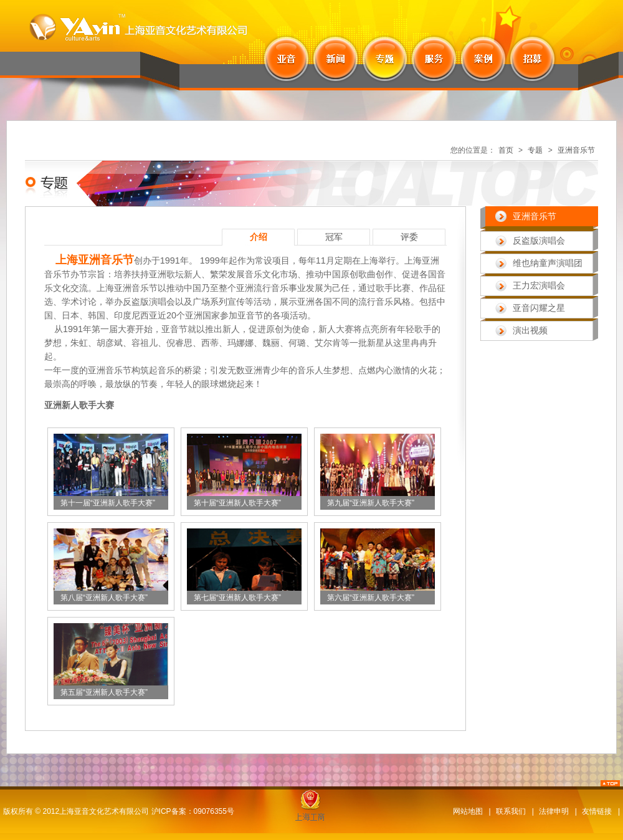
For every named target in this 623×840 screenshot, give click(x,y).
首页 (506, 150)
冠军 (334, 237)
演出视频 (530, 330)
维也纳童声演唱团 (548, 263)
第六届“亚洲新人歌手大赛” (371, 598)
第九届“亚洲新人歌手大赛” (371, 503)
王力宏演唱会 (539, 285)
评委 (409, 237)
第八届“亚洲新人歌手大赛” (104, 598)
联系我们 (511, 811)
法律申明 (554, 811)
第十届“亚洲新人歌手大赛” (237, 503)
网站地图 (468, 811)
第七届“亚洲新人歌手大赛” (237, 598)
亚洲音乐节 (576, 150)
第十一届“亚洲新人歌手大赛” (108, 503)
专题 (535, 150)
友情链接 (597, 811)
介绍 (259, 237)
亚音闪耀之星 (539, 308)
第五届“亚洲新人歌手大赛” (104, 692)
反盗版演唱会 (539, 241)
